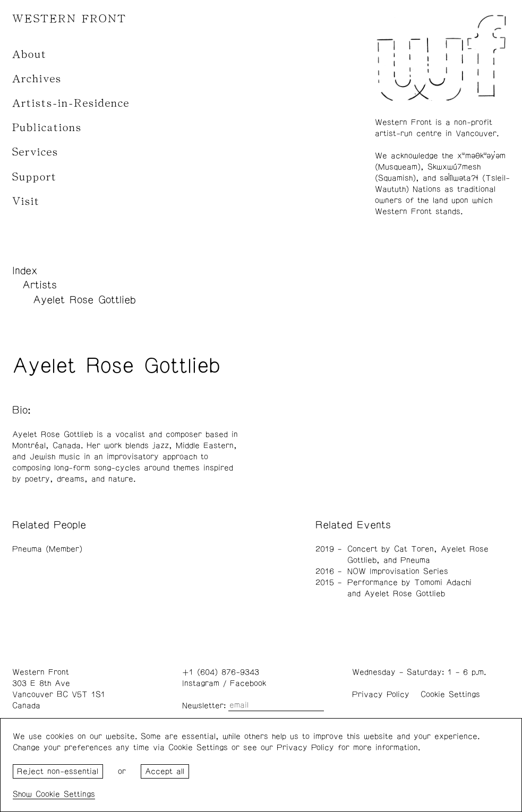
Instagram (201, 683)
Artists (40, 285)
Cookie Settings (450, 694)
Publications (47, 128)
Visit (26, 201)
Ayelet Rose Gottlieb (84, 300)
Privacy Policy (381, 694)
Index (25, 271)
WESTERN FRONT (69, 19)
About (29, 54)
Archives (37, 79)
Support (35, 177)
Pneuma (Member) (47, 549)
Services (35, 152)
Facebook (248, 683)
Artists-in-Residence (71, 103)
